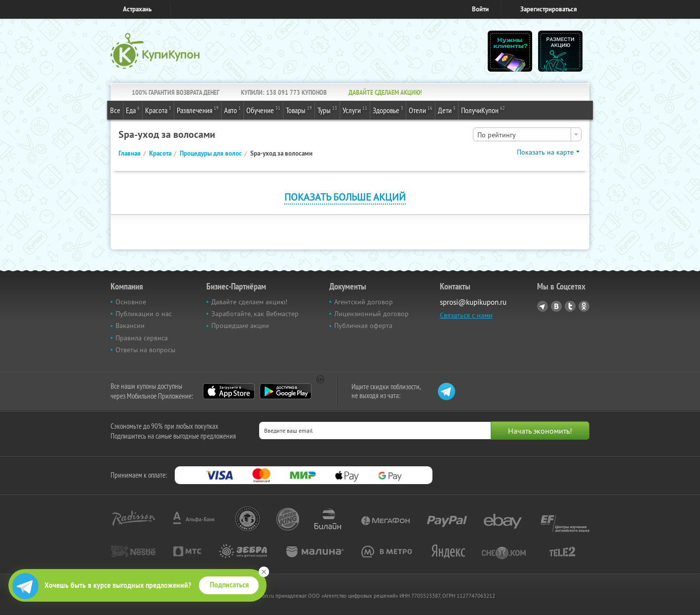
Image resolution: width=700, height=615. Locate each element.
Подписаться (229, 585)
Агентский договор (364, 302)
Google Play (286, 391)
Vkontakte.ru (556, 306)
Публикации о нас (144, 314)
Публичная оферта (363, 326)
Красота (158, 110)
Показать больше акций (345, 197)
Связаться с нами (466, 315)
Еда (133, 110)
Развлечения (198, 110)
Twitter (570, 306)
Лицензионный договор (371, 314)
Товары (299, 110)
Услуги (355, 110)
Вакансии (130, 326)
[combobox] (527, 134)
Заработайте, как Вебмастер (255, 314)
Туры (327, 110)
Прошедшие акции (240, 326)
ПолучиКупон (483, 110)
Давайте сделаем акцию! (249, 302)
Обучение (263, 110)
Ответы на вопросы (145, 350)
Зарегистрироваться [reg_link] (549, 9)
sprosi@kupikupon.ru (473, 302)
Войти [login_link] (480, 9)
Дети (447, 110)
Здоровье (388, 110)
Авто (233, 110)
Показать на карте (545, 152)
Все (115, 110)
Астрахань (137, 9)
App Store (229, 391)
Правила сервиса (142, 338)
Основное (131, 302)
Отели (421, 110)
